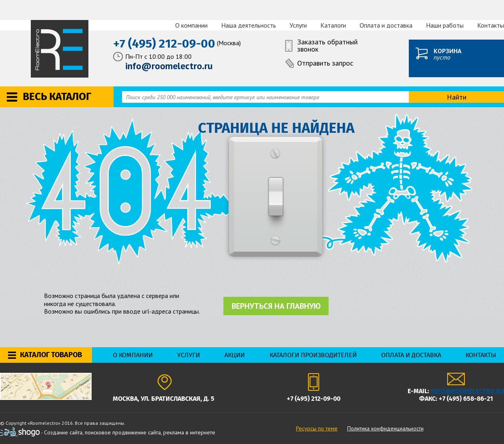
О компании (191, 25)
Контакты (491, 25)
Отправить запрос (325, 63)
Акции (235, 355)
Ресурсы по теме (317, 428)
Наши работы (445, 25)
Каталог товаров (51, 355)
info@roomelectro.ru (467, 391)
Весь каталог (57, 97)
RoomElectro (60, 49)
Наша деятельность (249, 25)
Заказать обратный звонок (327, 46)
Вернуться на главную (276, 306)
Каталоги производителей (313, 355)
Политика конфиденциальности (385, 428)
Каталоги (333, 25)
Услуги (298, 25)
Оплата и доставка (386, 25)
